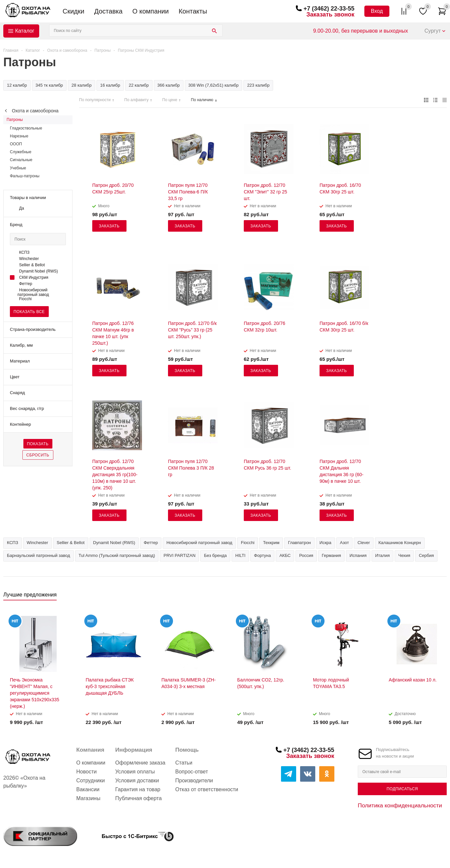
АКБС (285, 555)
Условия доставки (137, 781)
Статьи (184, 763)
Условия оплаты (135, 772)
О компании (151, 11)
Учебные (18, 168)
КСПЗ (13, 543)
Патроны (15, 120)
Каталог (25, 31)
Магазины (88, 798)
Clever (364, 543)
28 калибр (82, 85)
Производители (194, 781)
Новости (86, 772)
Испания (358, 555)
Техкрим (271, 543)
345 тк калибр (49, 85)
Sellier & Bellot (71, 543)
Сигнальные (21, 160)
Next (442, 597)
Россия (306, 555)
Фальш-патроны (25, 176)
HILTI (240, 555)
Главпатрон (299, 543)
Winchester (37, 543)
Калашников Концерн (400, 543)
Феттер (151, 543)
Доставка (108, 11)
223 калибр (258, 85)
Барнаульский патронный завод (39, 555)
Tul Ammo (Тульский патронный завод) (117, 555)
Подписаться (402, 789)
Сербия (426, 555)
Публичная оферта (139, 798)
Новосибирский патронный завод (199, 543)
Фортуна (262, 555)
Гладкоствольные (26, 128)
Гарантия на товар (138, 789)
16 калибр (110, 85)
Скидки (73, 11)
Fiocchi (248, 543)
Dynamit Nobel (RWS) (114, 543)
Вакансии (88, 789)
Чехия (404, 555)
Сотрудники (90, 781)
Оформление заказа (140, 763)
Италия (382, 555)
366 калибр (169, 85)
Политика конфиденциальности (400, 805)
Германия (331, 555)
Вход (377, 11)
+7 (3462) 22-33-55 (329, 9)
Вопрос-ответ (192, 772)
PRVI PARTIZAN (179, 555)
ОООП (16, 144)
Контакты (193, 11)
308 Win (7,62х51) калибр (214, 85)
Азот (344, 543)
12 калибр (17, 85)
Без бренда (215, 555)
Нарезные (19, 136)
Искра (325, 543)
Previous (431, 597)
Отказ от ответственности (207, 789)
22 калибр (139, 85)
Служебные (21, 152)
